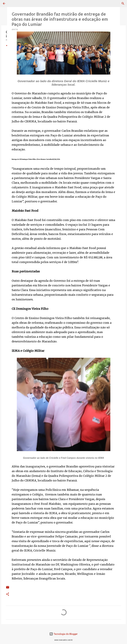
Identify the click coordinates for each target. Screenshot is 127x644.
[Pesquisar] (12, 4)
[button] (8, 594)
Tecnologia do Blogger (63, 634)
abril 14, (15, 29)
